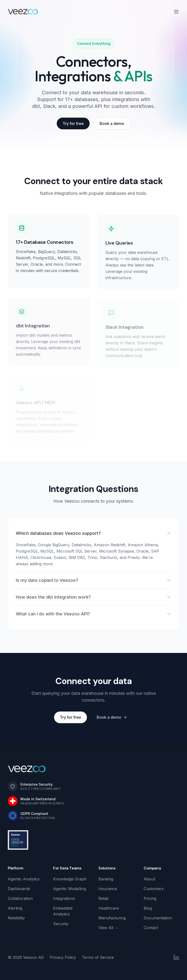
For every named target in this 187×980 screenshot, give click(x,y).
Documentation (158, 918)
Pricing (150, 898)
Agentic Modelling (70, 889)
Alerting (15, 908)
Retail (103, 898)
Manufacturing (112, 918)
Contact (151, 928)
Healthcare (109, 908)
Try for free (73, 123)
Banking (106, 879)
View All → (108, 928)
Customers (154, 889)
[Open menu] (176, 12)
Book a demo (112, 123)
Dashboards (19, 889)
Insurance (108, 889)
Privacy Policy (63, 957)
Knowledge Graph (70, 879)
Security (61, 924)
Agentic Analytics (24, 879)
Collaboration (20, 898)
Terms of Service (98, 957)
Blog (148, 908)
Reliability (16, 918)
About (149, 879)
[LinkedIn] (176, 957)
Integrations (64, 898)
